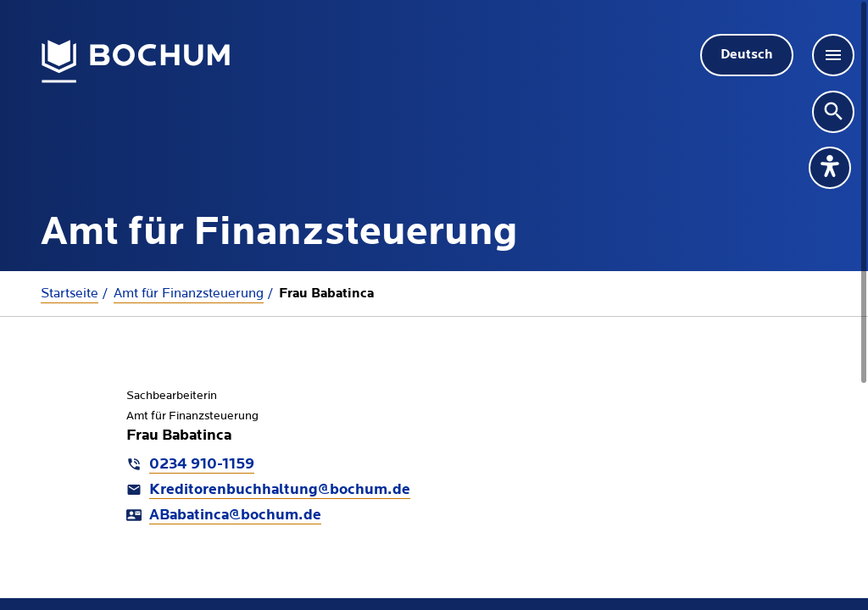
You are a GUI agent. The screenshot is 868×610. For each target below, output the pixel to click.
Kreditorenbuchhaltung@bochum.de (280, 490)
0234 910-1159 (202, 465)
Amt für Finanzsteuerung (189, 293)
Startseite (70, 293)
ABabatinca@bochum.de (235, 516)
